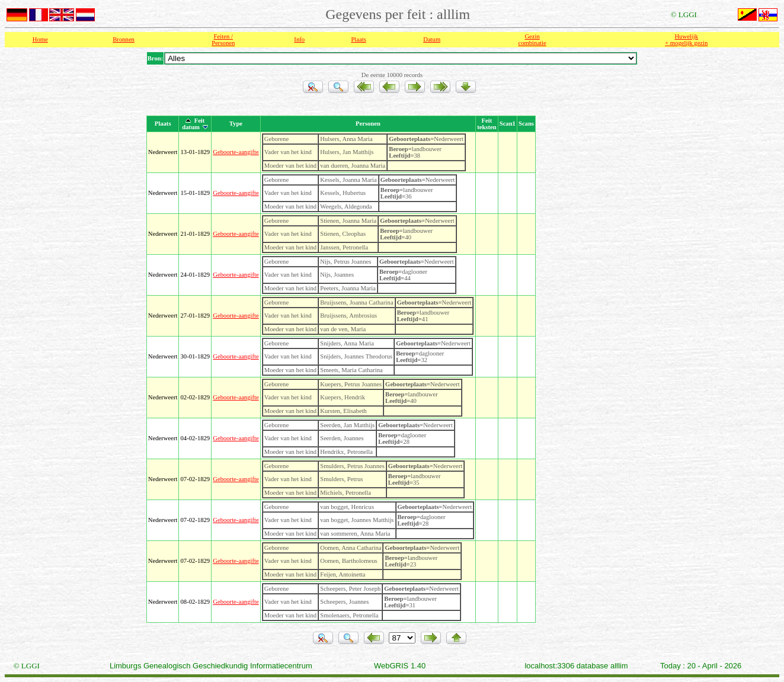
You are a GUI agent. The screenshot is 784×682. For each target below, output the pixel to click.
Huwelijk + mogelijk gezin (686, 40)
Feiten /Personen (223, 40)
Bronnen (124, 39)
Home (40, 39)
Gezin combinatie (532, 40)
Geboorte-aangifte (236, 152)
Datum (432, 39)
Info (299, 39)
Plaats (358, 39)
